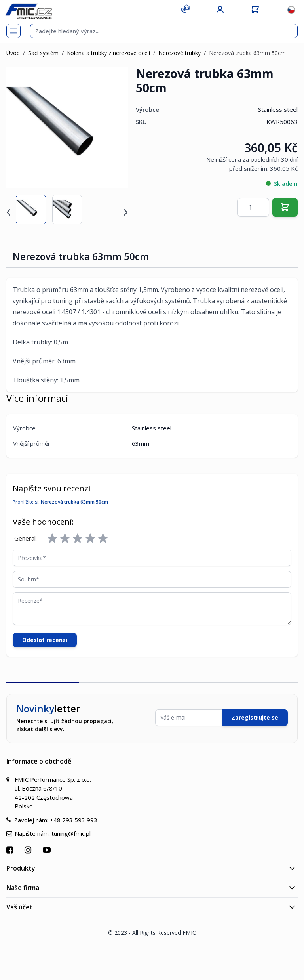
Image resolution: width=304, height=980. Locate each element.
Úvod (13, 53)
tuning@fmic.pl (71, 833)
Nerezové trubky (180, 53)
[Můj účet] (220, 10)
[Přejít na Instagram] (29, 850)
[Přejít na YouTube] (48, 850)
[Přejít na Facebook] (11, 850)
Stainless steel (278, 109)
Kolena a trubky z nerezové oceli (108, 53)
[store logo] (28, 11)
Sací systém (43, 53)
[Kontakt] (185, 9)
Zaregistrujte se (255, 717)
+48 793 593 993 (74, 820)
